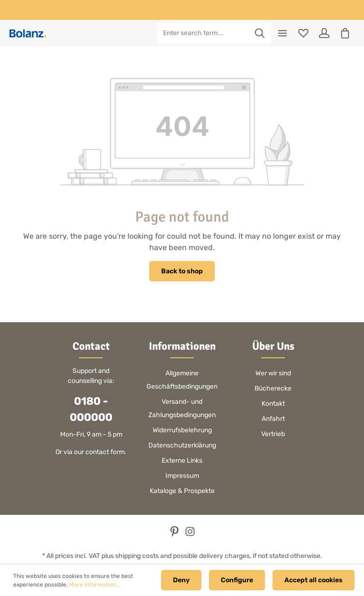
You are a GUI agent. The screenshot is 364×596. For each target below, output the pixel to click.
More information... (95, 585)
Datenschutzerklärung (182, 445)
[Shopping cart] (345, 33)
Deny (181, 580)
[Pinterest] (175, 535)
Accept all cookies (314, 580)
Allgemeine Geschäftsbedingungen (182, 380)
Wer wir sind (273, 373)
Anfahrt (273, 419)
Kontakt (273, 404)
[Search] (260, 33)
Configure (237, 580)
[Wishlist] (303, 33)
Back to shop (182, 271)
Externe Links (182, 461)
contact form (105, 452)
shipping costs (137, 556)
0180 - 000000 (91, 409)
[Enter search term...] (203, 33)
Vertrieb (273, 434)
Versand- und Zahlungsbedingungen (182, 408)
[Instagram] (190, 535)
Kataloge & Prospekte (182, 491)
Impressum (182, 476)
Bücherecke (273, 388)
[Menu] (282, 33)
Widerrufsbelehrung (182, 430)
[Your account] (324, 33)
